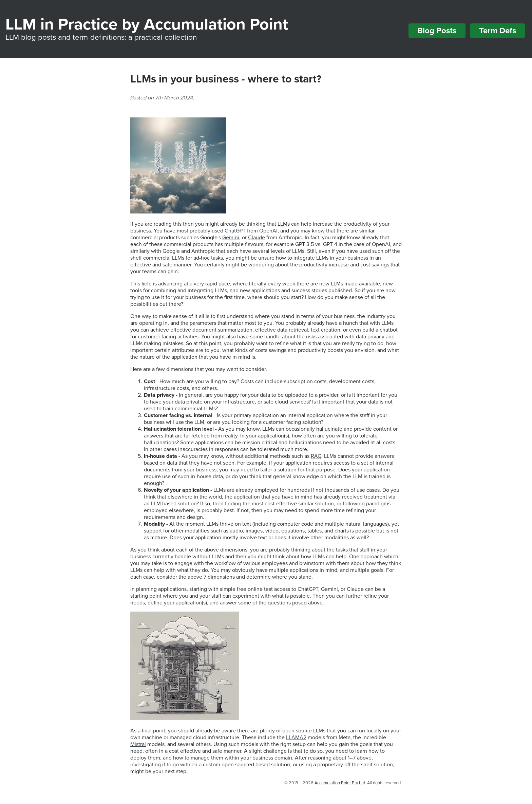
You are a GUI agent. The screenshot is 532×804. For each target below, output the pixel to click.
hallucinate (329, 429)
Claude (256, 238)
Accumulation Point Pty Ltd (340, 783)
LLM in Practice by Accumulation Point (147, 24)
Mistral (138, 744)
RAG (316, 456)
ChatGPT (235, 231)
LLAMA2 (296, 737)
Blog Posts (437, 31)
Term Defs (498, 31)
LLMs (284, 224)
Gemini (231, 238)
